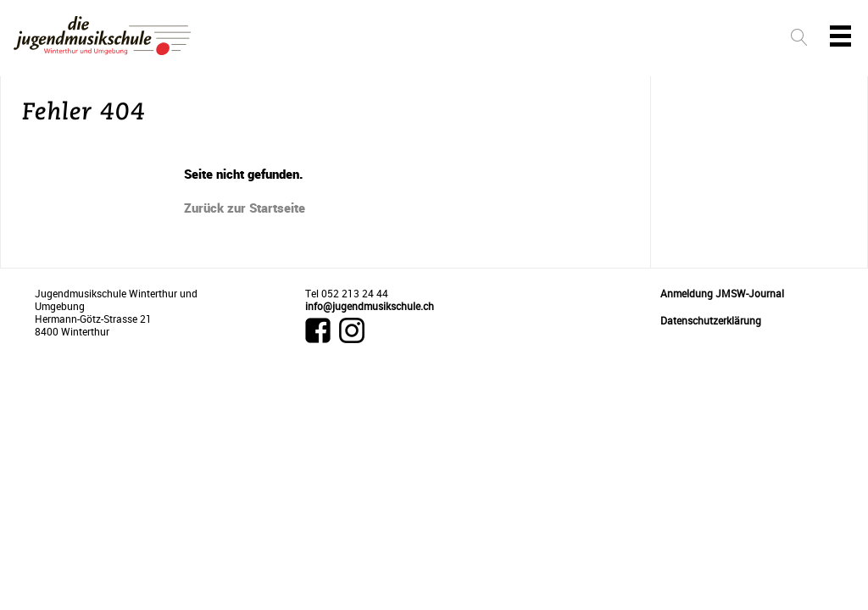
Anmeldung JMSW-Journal (722, 294)
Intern (708, 40)
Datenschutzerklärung (711, 321)
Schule (643, 40)
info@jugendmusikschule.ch (370, 306)
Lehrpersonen (449, 40)
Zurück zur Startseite (245, 208)
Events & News (557, 40)
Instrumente (345, 40)
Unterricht (250, 40)
